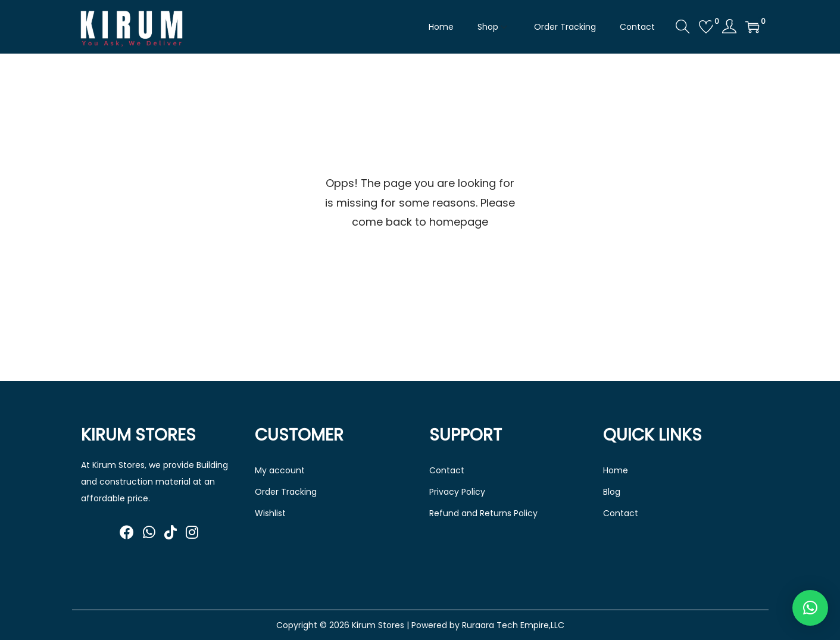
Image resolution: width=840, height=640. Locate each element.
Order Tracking (286, 492)
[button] (810, 608)
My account (280, 470)
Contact (447, 470)
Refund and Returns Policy (483, 513)
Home (616, 470)
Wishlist (270, 513)
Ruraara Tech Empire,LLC (513, 625)
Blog (612, 492)
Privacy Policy (457, 492)
